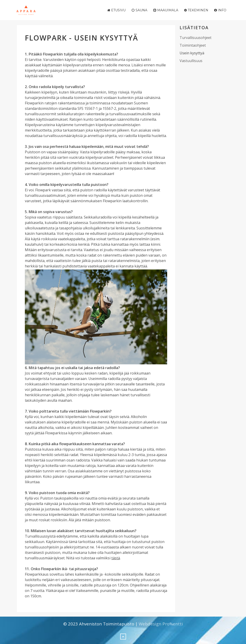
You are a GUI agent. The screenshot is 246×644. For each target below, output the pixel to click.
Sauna (139, 10)
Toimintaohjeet (193, 45)
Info (220, 10)
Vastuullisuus (191, 61)
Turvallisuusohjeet (196, 38)
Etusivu (116, 10)
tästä (116, 558)
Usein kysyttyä (192, 53)
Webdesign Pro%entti (161, 624)
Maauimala (166, 10)
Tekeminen (196, 10)
